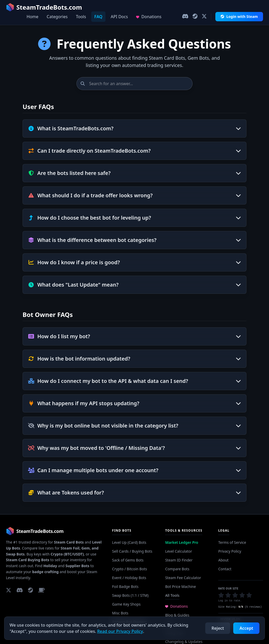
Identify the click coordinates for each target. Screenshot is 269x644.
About (223, 560)
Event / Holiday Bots (129, 578)
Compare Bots (177, 569)
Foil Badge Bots (125, 587)
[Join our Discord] (185, 17)
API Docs (119, 17)
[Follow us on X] (204, 17)
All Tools (172, 595)
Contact (225, 569)
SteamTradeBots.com (44, 7)
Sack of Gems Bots (128, 560)
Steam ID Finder (179, 560)
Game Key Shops (126, 604)
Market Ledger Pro (182, 542)
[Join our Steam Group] (195, 17)
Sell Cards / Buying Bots (132, 551)
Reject (218, 628)
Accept (246, 628)
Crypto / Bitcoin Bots (130, 569)
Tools (81, 17)
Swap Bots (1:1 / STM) (130, 595)
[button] (221, 595)
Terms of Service (232, 542)
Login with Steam (239, 16)
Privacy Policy (230, 551)
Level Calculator (179, 551)
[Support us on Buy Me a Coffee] (41, 590)
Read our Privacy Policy (120, 631)
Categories (57, 17)
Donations (149, 17)
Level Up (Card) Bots (129, 542)
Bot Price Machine (180, 587)
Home (33, 17)
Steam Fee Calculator (183, 578)
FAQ (98, 17)
